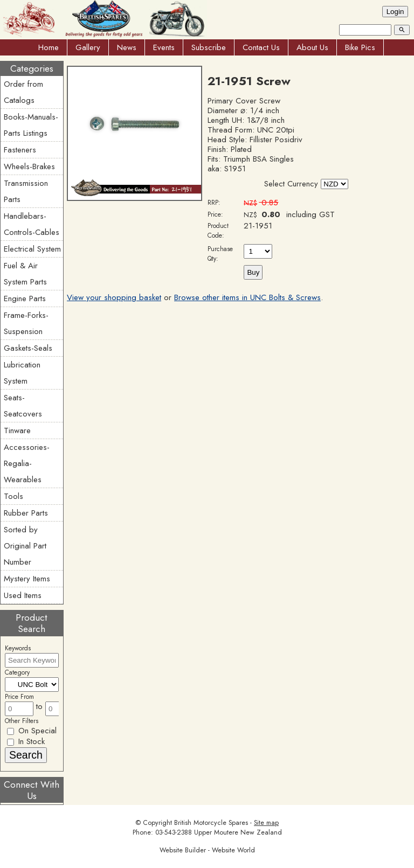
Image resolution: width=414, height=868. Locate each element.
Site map (266, 823)
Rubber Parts (26, 513)
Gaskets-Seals (28, 348)
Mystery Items (27, 579)
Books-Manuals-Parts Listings (31, 125)
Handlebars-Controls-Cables (32, 224)
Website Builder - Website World (207, 850)
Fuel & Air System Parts (25, 274)
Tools (13, 496)
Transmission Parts (26, 191)
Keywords (18, 648)
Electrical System (32, 249)
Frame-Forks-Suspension (26, 323)
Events (164, 47)
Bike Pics (360, 47)
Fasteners (20, 150)
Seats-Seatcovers (23, 406)
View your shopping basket (114, 297)
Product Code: (218, 231)
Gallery (88, 47)
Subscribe (209, 47)
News (127, 47)
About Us (312, 47)
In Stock (26, 741)
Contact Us (261, 47)
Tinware (17, 430)
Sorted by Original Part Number (25, 546)
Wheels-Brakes (29, 166)
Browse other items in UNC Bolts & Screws (247, 297)
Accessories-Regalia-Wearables (27, 463)
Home (49, 47)
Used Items (23, 595)
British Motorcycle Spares (211, 823)
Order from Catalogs (23, 92)
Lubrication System (22, 373)
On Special (32, 731)
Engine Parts (25, 298)
